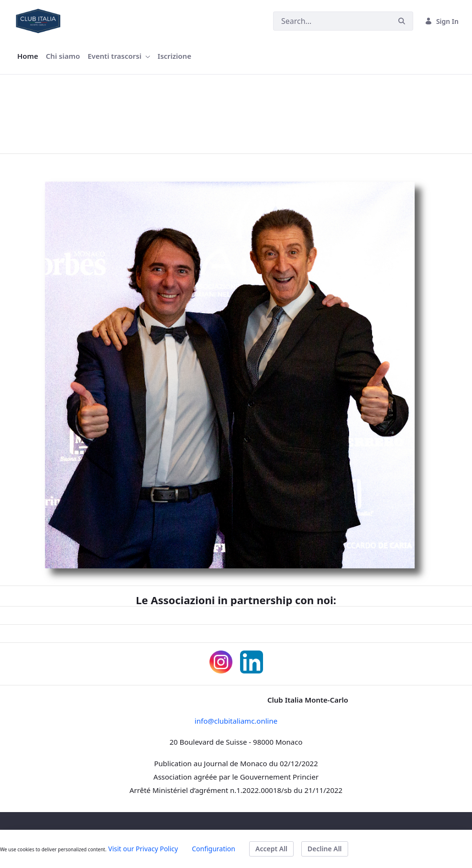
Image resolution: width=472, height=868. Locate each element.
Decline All (324, 849)
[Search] (332, 21)
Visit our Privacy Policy (143, 849)
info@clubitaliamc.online (236, 721)
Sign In (442, 21)
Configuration (214, 849)
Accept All (271, 849)
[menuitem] (28, 56)
